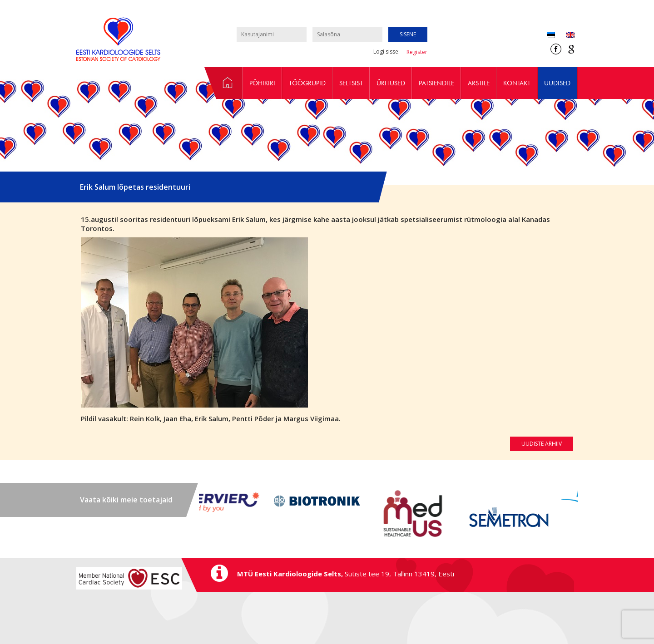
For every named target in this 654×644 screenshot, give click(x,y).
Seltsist (351, 83)
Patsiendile (436, 83)
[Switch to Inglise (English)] (565, 36)
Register (417, 52)
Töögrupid (307, 83)
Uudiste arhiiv (542, 444)
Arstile (479, 83)
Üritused (391, 83)
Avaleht (223, 83)
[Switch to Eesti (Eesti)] (551, 36)
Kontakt (517, 83)
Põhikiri (262, 83)
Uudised (557, 83)
